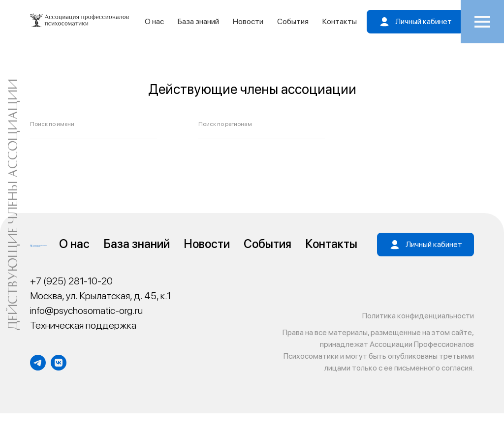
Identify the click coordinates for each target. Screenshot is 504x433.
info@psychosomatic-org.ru (86, 310)
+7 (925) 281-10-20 (71, 281)
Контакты (340, 21)
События (293, 21)
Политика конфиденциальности (418, 316)
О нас (154, 21)
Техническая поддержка (83, 325)
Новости (248, 21)
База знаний (198, 21)
